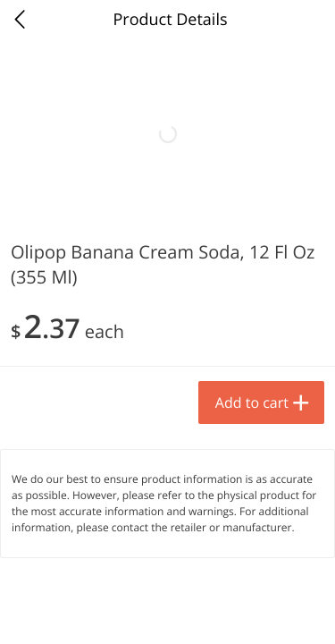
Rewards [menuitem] (234, 613)
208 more (268, 229)
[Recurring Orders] (213, 277)
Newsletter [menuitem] (167, 613)
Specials (100, 613)
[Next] (299, 434)
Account (302, 613)
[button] (121, 411)
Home (34, 613)
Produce (52, 229)
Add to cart (157, 585)
